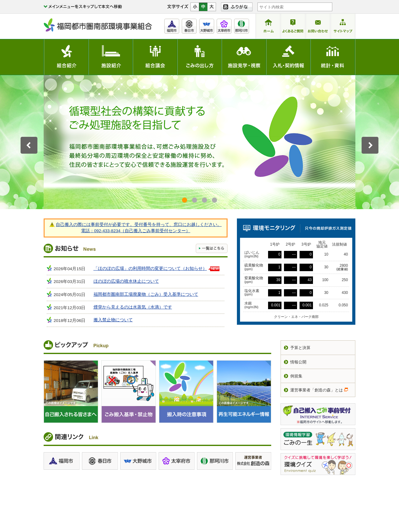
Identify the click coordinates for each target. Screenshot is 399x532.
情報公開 (298, 362)
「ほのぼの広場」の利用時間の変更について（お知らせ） (150, 268)
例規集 (296, 376)
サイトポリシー (256, 493)
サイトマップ (342, 493)
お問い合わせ (312, 493)
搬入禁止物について (113, 320)
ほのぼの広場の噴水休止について (126, 281)
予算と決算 (300, 348)
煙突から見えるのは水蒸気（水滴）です (133, 307)
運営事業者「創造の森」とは (317, 390)
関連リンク (285, 493)
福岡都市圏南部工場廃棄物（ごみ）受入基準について (146, 294)
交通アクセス (222, 507)
